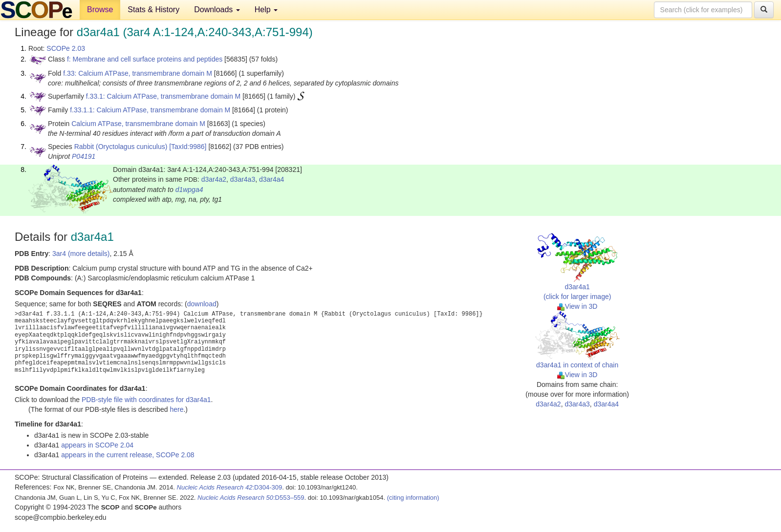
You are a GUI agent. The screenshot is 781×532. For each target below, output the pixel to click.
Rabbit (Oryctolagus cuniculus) (121, 147)
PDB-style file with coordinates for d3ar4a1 (146, 400)
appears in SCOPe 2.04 (97, 445)
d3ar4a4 (271, 179)
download (202, 304)
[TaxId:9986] (188, 147)
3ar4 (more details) (81, 254)
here (176, 409)
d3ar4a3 (243, 179)
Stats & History (153, 10)
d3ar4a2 (214, 179)
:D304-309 (230, 487)
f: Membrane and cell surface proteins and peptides (145, 59)
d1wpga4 (189, 190)
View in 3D (577, 306)
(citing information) (413, 498)
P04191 (84, 156)
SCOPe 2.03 (66, 48)
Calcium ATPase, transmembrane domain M (138, 124)
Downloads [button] (217, 10)
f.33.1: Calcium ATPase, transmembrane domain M (163, 96)
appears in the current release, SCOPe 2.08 (128, 455)
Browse (100, 10)
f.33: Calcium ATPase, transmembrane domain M (138, 73)
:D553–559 (251, 498)
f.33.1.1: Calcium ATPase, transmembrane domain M (150, 110)
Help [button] (266, 10)
